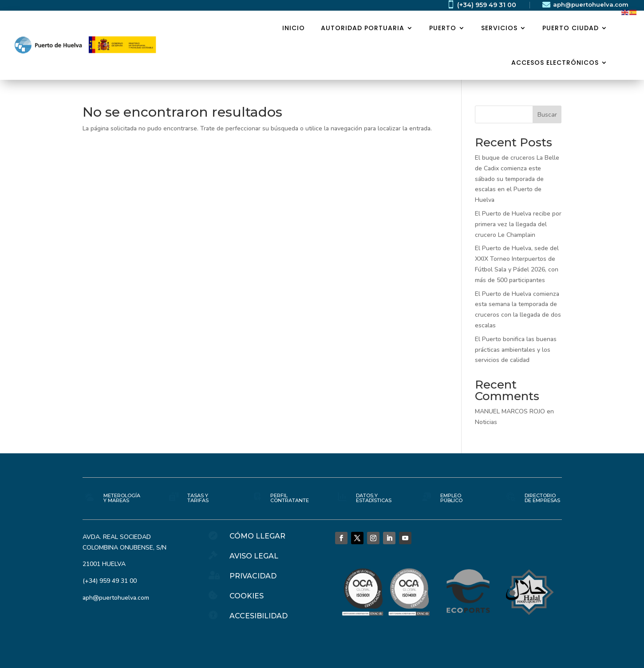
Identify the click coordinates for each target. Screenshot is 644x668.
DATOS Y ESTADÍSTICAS (374, 498)
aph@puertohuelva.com (591, 4)
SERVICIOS (499, 28)
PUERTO (443, 28)
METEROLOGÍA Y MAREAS (122, 498)
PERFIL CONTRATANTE (290, 498)
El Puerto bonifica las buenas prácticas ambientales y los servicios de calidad (516, 350)
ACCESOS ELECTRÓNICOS (555, 63)
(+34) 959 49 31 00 (487, 5)
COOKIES (247, 596)
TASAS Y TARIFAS (198, 498)
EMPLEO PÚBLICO (451, 498)
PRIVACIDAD (253, 576)
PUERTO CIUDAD (571, 28)
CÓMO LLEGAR (257, 536)
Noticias (486, 422)
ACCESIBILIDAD (259, 616)
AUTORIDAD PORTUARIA (363, 28)
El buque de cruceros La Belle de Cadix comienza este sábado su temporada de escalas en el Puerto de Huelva (517, 179)
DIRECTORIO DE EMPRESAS (542, 498)
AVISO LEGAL (254, 556)
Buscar (547, 115)
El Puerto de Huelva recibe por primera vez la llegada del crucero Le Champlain (518, 224)
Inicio (294, 28)
